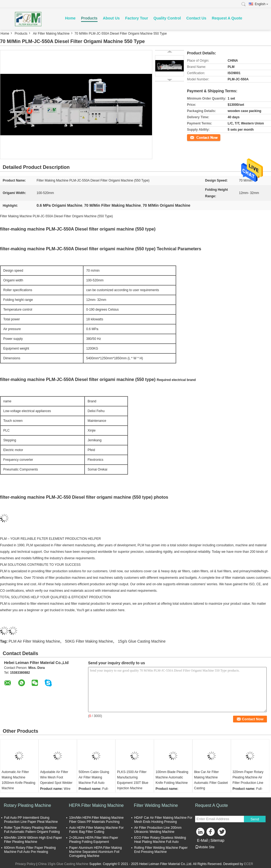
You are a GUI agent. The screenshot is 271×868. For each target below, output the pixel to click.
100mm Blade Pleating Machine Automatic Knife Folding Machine (172, 777)
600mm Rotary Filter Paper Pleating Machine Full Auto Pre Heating (30, 850)
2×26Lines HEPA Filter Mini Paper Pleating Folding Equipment (94, 840)
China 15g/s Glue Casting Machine (63, 864)
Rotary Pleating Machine (27, 805)
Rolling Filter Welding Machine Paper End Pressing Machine (161, 850)
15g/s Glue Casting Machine (142, 641)
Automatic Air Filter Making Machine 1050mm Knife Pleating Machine (18, 780)
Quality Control (167, 18)
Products (89, 18)
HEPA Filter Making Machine (96, 805)
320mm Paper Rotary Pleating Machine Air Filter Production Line (248, 777)
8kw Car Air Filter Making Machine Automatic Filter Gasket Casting (211, 780)
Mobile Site (205, 847)
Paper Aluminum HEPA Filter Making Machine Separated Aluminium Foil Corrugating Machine (96, 852)
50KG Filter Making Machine (89, 641)
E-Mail (202, 840)
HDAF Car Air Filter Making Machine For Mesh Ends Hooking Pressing (163, 820)
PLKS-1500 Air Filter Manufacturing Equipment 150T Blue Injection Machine (133, 780)
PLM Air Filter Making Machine (34, 641)
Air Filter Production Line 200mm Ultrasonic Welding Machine (158, 830)
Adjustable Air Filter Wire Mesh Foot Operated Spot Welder (56, 777)
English (262, 4)
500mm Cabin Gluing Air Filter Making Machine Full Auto (94, 777)
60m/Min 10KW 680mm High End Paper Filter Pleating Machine (33, 840)
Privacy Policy (25, 864)
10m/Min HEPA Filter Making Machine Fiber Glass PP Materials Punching (96, 820)
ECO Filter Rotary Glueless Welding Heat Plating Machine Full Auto (160, 840)
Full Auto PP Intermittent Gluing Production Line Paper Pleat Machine (31, 820)
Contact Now (196, 137)
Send (255, 819)
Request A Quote (227, 18)
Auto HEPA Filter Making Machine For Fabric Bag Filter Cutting (96, 830)
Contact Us (196, 18)
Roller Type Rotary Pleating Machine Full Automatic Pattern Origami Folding (32, 830)
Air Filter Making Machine (51, 34)
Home (70, 18)
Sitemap (217, 840)
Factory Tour (137, 18)
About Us (111, 18)
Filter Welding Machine (156, 805)
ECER (249, 864)
